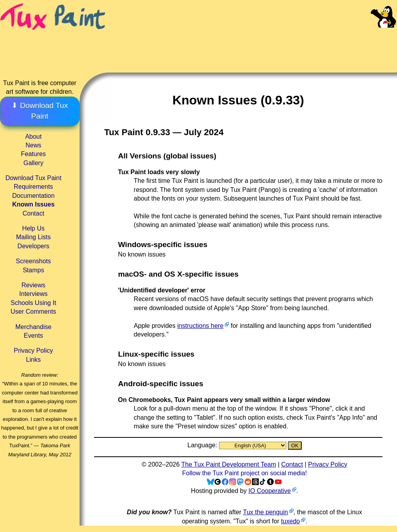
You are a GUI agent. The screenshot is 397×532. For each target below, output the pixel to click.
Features (33, 154)
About (33, 137)
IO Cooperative (270, 491)
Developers (33, 246)
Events (33, 336)
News (33, 145)
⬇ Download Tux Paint (40, 111)
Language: (203, 445)
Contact (33, 213)
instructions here (200, 326)
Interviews (33, 294)
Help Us (33, 228)
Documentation (33, 196)
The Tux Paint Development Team (229, 464)
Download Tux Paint (33, 178)
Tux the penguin (265, 512)
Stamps (33, 270)
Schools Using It (33, 303)
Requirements (33, 187)
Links (33, 360)
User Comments (33, 312)
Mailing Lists (33, 237)
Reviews (33, 285)
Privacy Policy (33, 351)
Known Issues (33, 204)
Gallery (33, 163)
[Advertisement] (252, 43)
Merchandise (33, 327)
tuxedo (290, 521)
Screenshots (33, 261)
